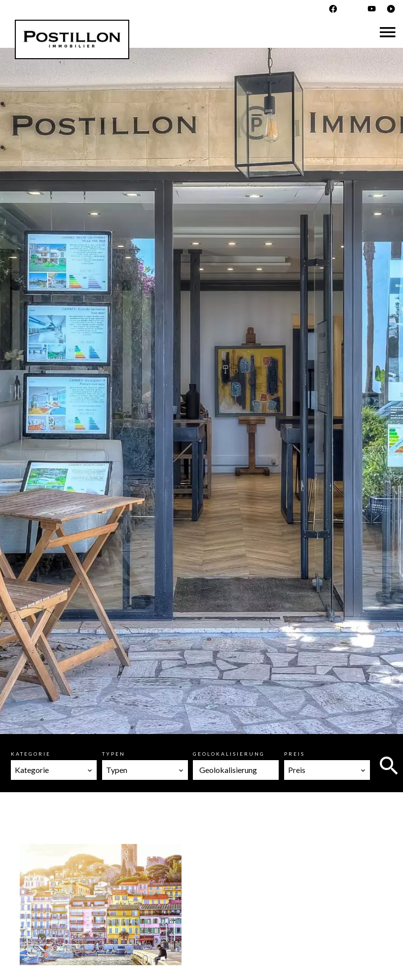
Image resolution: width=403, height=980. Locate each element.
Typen (114, 754)
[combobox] (54, 770)
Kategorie (31, 754)
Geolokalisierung (229, 754)
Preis (294, 754)
